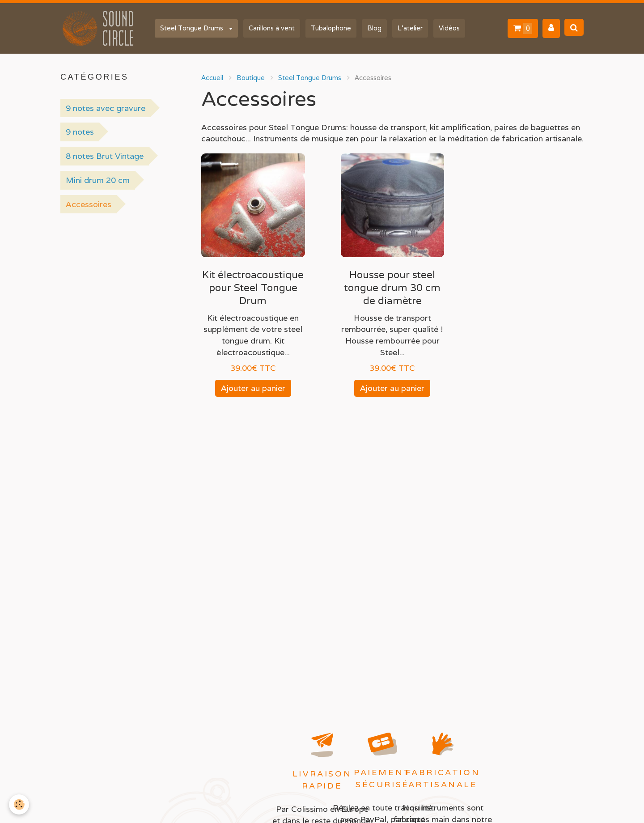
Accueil (212, 78)
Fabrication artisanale (443, 778)
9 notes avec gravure (106, 108)
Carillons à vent (272, 28)
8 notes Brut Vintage (105, 156)
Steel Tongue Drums (193, 28)
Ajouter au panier (253, 388)
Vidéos (449, 28)
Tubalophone (331, 28)
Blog (374, 28)
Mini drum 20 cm (98, 180)
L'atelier (410, 28)
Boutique (251, 78)
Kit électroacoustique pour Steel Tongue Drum (253, 288)
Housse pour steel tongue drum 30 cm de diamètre (392, 288)
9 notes (80, 132)
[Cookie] (19, 804)
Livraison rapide (322, 780)
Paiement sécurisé (382, 778)
